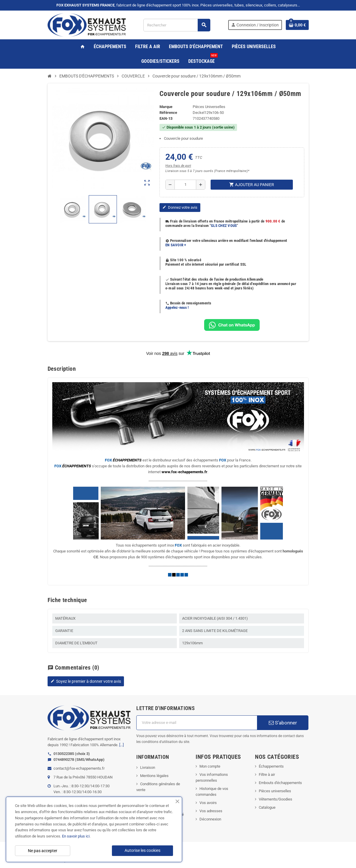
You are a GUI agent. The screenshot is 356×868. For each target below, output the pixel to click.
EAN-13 (166, 118)
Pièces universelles (275, 791)
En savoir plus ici (76, 836)
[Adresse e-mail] (197, 723)
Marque (166, 107)
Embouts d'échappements (280, 783)
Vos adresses (211, 811)
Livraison (148, 767)
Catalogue (267, 807)
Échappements (271, 766)
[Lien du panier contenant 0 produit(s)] (297, 25)
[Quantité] (185, 185)
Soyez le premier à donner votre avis (86, 681)
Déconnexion (210, 819)
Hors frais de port (178, 166)
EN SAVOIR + (176, 245)
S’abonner (283, 723)
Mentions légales (154, 776)
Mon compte (210, 766)
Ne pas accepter (43, 851)
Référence (168, 113)
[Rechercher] (177, 25)
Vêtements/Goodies (276, 799)
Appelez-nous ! (177, 307)
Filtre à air (267, 775)
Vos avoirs (208, 803)
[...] (121, 745)
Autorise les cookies (142, 850)
